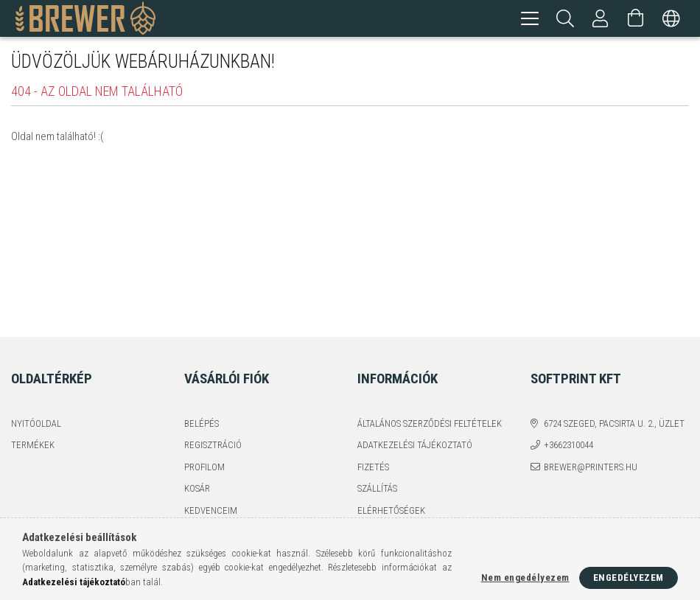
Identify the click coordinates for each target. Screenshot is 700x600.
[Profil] (601, 18)
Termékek (33, 445)
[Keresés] (565, 18)
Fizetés (373, 467)
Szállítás (377, 488)
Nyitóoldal (36, 423)
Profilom (204, 467)
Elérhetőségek (391, 510)
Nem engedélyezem (525, 578)
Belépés (202, 423)
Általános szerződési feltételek (430, 423)
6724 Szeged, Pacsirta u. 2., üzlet (614, 423)
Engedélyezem (629, 578)
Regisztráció (213, 445)
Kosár (197, 488)
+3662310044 (568, 445)
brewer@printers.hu (591, 467)
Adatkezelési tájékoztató (415, 445)
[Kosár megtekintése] (636, 18)
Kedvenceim (211, 510)
